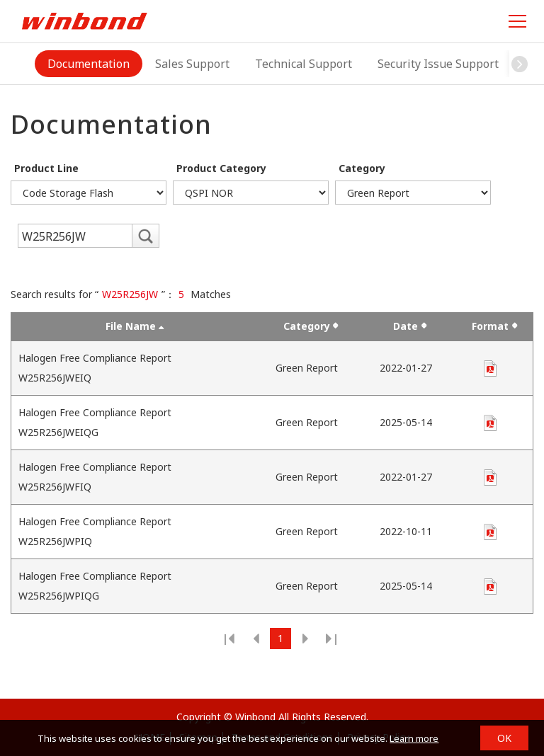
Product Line (46, 168)
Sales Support (192, 64)
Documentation (89, 64)
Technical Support (304, 64)
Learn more (414, 738)
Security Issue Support (438, 64)
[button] (520, 64)
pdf (490, 368)
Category (362, 168)
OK (504, 738)
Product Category (221, 168)
